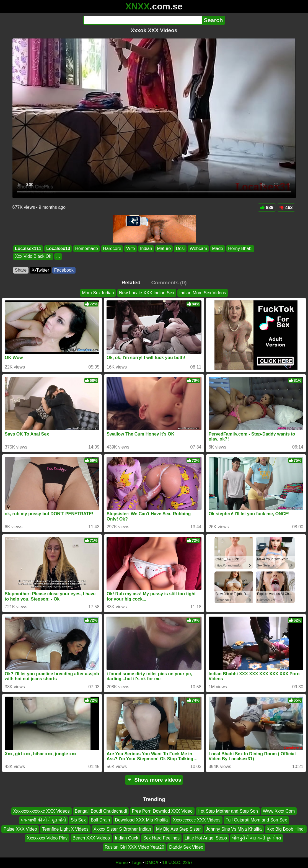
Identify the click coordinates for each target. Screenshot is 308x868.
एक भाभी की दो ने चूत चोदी (43, 820)
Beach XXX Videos (91, 838)
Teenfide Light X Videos (65, 829)
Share (21, 270)
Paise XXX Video (20, 829)
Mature (164, 248)
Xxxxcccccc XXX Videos (196, 820)
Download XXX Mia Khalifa (141, 820)
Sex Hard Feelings (161, 838)
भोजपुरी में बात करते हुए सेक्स (257, 838)
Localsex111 (28, 248)
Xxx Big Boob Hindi (286, 829)
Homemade (86, 248)
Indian (146, 248)
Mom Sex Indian (98, 293)
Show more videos (154, 780)
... (58, 257)
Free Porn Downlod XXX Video (162, 811)
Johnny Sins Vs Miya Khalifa (234, 829)
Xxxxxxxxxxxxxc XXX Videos (42, 811)
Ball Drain (100, 820)
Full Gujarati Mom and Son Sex (256, 820)
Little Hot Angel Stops (206, 838)
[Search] (143, 20)
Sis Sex (78, 820)
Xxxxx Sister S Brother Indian (122, 829)
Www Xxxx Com (279, 811)
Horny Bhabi (240, 248)
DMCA (152, 863)
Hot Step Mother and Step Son (228, 811)
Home (121, 863)
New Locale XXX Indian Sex (147, 293)
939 (267, 208)
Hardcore (112, 248)
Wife (130, 248)
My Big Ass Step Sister (178, 829)
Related (131, 283)
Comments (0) (169, 283)
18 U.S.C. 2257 (178, 863)
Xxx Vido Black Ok (33, 257)
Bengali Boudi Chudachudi (101, 811)
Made (218, 248)
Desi (180, 248)
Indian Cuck (127, 838)
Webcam (198, 248)
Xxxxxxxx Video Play (47, 838)
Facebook (64, 270)
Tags (136, 863)
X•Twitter (40, 270)
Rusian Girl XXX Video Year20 (134, 847)
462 (286, 208)
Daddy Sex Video (186, 847)
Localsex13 (58, 248)
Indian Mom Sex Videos (203, 293)
